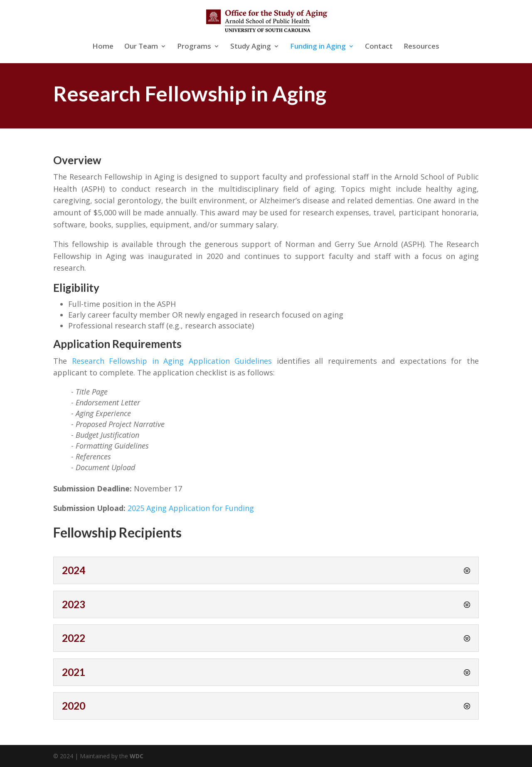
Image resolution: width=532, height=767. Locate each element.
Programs (194, 47)
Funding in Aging (318, 47)
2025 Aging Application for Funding (191, 508)
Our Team (141, 47)
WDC (137, 756)
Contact (379, 47)
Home (103, 47)
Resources (421, 47)
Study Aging (251, 47)
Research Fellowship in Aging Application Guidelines (172, 361)
